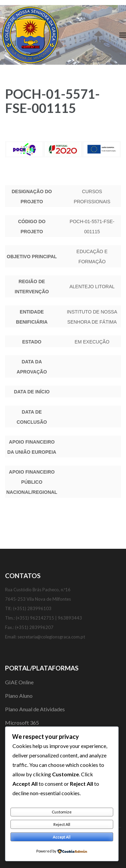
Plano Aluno (19, 696)
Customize (62, 812)
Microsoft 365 (22, 723)
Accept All (62, 837)
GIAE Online (19, 682)
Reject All (62, 824)
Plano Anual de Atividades (35, 709)
